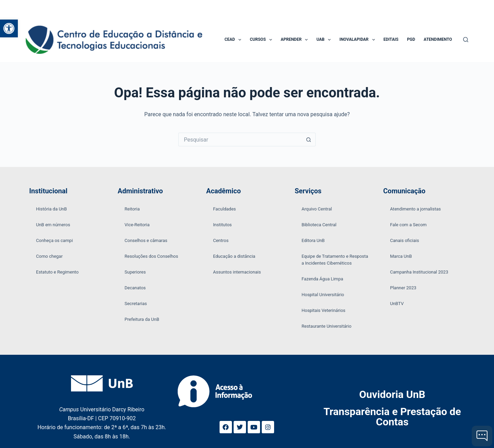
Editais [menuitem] (391, 39)
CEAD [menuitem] (234, 40)
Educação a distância (234, 256)
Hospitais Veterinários (324, 310)
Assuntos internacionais (237, 272)
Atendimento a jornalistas (415, 209)
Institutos (222, 225)
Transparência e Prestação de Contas (392, 417)
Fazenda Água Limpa (322, 279)
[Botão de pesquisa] (309, 140)
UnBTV (397, 304)
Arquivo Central (317, 209)
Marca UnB (401, 256)
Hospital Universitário (323, 295)
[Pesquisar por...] (240, 140)
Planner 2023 (403, 288)
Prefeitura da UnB (142, 319)
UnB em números (53, 225)
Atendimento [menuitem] (438, 39)
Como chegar (49, 256)
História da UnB (51, 209)
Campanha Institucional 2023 (419, 272)
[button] (9, 28)
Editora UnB (313, 240)
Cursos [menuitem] (262, 40)
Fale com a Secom (408, 225)
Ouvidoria (392, 394)
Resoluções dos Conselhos (151, 256)
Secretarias (136, 304)
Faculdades (225, 209)
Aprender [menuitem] (296, 40)
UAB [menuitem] (325, 40)
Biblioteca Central (319, 225)
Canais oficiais (404, 240)
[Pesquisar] (466, 40)
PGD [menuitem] (411, 39)
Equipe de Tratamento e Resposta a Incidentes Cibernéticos (335, 260)
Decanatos (135, 288)
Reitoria (132, 209)
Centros (221, 240)
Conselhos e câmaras (146, 240)
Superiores (135, 272)
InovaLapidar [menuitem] (358, 40)
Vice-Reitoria (137, 225)
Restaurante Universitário (326, 326)
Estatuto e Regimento (57, 272)
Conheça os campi (54, 240)
